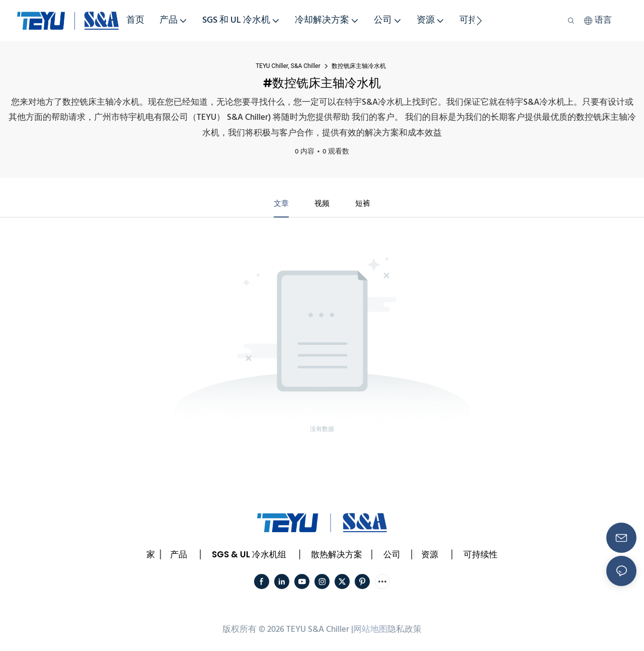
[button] (479, 21)
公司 (392, 556)
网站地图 (370, 631)
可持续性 (480, 556)
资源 (430, 556)
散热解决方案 (337, 556)
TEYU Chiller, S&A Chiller (288, 66)
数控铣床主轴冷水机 (359, 66)
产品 (179, 556)
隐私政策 (405, 631)
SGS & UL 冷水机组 (249, 556)
